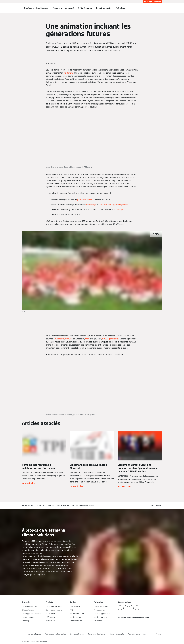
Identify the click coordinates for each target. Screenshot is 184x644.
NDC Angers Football (111, 339)
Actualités (41, 505)
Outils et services (85, 8)
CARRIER (44, 641)
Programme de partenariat (63, 8)
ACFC (87, 339)
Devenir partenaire (104, 8)
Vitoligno (120, 210)
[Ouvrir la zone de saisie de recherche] (161, 8)
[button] (156, 505)
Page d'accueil (27, 505)
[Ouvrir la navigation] (14, 8)
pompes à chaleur (85, 200)
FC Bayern (68, 73)
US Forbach (59, 339)
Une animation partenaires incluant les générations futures (71, 505)
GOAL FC (69, 339)
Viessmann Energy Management (113, 205)
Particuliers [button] (120, 8)
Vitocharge (91, 205)
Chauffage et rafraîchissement (36, 8)
